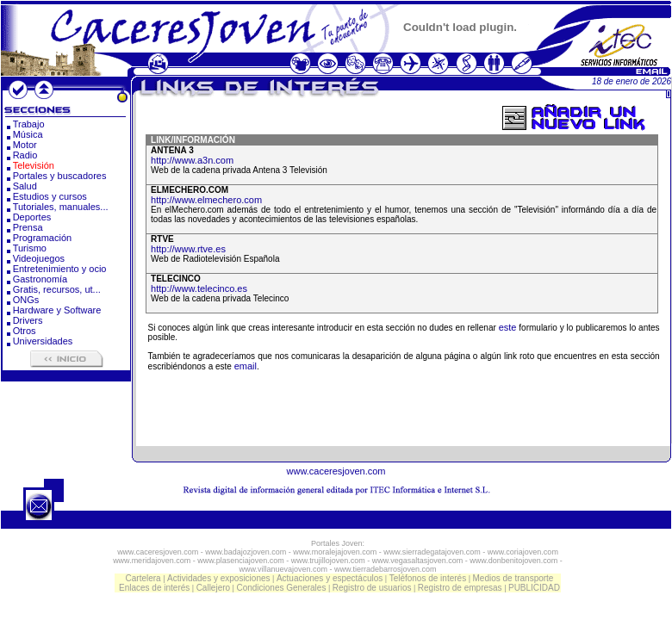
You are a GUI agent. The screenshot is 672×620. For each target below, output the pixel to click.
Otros (25, 331)
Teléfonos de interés (428, 578)
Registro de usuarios (372, 588)
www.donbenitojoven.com (513, 561)
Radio (25, 155)
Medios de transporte (513, 578)
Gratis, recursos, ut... (57, 289)
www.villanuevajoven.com (283, 569)
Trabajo (29, 124)
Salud (25, 186)
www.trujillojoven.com (328, 561)
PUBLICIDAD (534, 588)
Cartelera (143, 578)
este (508, 327)
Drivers (28, 320)
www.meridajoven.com (152, 561)
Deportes (32, 217)
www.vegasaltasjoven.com (418, 561)
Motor (25, 145)
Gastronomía (40, 279)
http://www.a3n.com (192, 160)
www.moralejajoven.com (335, 552)
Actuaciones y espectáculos (330, 578)
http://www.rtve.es (188, 249)
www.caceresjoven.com (336, 471)
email (246, 366)
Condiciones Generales (281, 588)
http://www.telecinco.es (199, 288)
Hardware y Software (57, 310)
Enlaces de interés (154, 588)
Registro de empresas (460, 588)
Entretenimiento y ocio (60, 269)
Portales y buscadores (60, 176)
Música (28, 134)
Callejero (213, 588)
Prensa (28, 227)
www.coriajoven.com (523, 552)
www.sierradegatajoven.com (432, 552)
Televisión (34, 165)
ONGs (26, 300)
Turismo (30, 248)
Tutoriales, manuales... (61, 207)
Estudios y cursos (50, 196)
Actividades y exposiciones (219, 578)
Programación (42, 238)
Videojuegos (39, 258)
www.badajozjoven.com (246, 552)
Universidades (43, 341)
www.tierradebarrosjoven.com (386, 569)
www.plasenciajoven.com (241, 561)
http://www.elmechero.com (206, 200)
